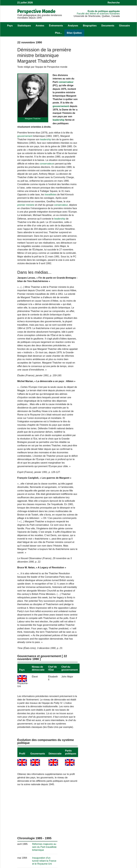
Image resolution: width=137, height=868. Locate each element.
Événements (56, 26)
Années (40, 26)
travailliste (40, 201)
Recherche (114, 3)
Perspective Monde (36, 11)
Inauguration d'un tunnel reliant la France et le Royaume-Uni (107, 106)
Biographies (90, 26)
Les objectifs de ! (32, 837)
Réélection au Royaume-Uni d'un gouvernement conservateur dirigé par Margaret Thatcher (107, 233)
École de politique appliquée (104, 11)
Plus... (59, 33)
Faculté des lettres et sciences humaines (98, 14)
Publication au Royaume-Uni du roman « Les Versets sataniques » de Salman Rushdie (107, 200)
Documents (108, 26)
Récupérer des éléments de (32, 852)
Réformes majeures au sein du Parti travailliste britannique (107, 92)
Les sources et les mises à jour (31, 846)
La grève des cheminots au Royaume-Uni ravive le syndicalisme (107, 438)
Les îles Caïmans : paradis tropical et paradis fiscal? (104, 313)
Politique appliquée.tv (100, 845)
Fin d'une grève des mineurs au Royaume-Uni (106, 261)
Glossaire (124, 26)
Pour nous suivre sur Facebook (64, 843)
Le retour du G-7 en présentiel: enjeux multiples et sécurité (105, 454)
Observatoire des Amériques (104, 842)
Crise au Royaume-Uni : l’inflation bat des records (107, 368)
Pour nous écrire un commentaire (63, 837)
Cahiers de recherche (100, 848)
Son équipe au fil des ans (31, 842)
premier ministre (62, 208)
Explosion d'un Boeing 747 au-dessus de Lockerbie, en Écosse (106, 217)
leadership (47, 127)
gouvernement (61, 113)
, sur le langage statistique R (67, 848)
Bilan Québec (74, 33)
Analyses (73, 26)
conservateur (66, 82)
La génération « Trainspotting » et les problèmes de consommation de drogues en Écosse (105, 419)
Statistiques (24, 26)
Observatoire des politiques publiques (103, 837)
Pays (10, 26)
